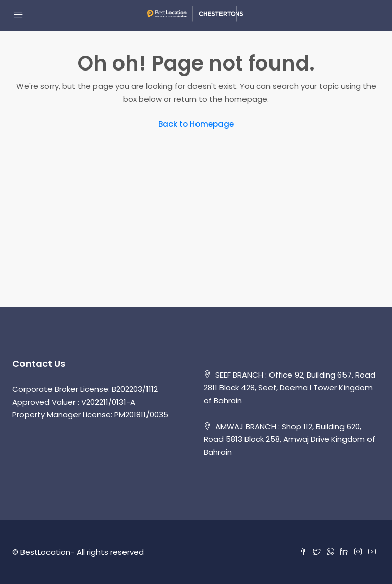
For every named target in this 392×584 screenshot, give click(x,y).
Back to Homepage (196, 124)
